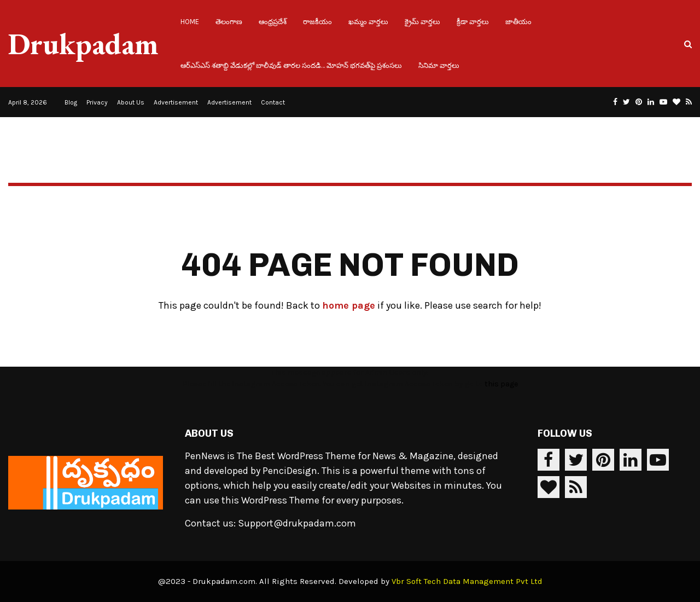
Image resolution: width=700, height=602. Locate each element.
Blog (71, 102)
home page (349, 305)
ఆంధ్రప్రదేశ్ (273, 22)
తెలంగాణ (229, 22)
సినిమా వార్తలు (439, 65)
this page (501, 384)
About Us (131, 102)
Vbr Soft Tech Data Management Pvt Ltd (467, 581)
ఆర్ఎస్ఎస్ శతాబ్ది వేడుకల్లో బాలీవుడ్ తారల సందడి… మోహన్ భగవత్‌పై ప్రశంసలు (291, 65)
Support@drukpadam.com (297, 523)
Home (190, 22)
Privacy (97, 102)
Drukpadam (83, 44)
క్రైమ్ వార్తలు (422, 22)
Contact (273, 102)
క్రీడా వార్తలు (473, 22)
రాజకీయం (317, 22)
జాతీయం (518, 22)
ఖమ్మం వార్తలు (368, 22)
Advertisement (176, 102)
